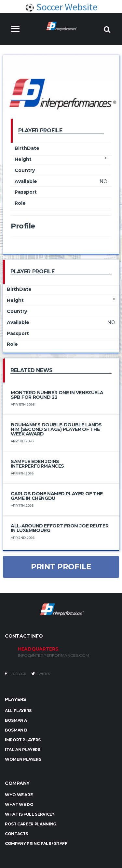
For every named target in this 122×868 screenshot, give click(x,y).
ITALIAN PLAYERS (23, 750)
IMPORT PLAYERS (23, 740)
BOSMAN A (16, 720)
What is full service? (29, 814)
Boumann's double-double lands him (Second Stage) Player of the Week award (56, 429)
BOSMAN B (16, 730)
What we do (19, 804)
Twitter (41, 674)
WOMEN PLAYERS (23, 759)
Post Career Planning (31, 824)
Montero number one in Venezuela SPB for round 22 (57, 395)
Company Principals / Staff (36, 843)
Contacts (16, 834)
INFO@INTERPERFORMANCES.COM (54, 655)
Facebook (16, 674)
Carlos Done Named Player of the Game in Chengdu (57, 496)
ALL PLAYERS (18, 711)
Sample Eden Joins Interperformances (37, 464)
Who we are (19, 795)
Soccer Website (61, 7)
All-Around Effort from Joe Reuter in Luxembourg (60, 528)
